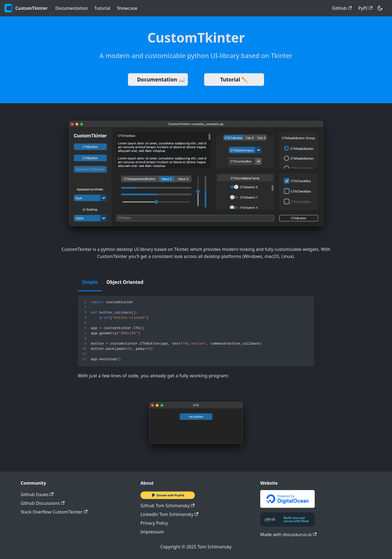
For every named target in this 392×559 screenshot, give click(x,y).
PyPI (365, 8)
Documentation (71, 8)
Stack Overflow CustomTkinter (54, 512)
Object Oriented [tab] (125, 282)
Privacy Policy (154, 523)
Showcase (127, 8)
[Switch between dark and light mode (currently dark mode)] (380, 8)
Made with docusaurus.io (288, 534)
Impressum (152, 532)
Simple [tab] (90, 282)
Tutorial (102, 8)
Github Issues (37, 494)
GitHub (342, 8)
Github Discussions (43, 503)
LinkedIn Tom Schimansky (169, 514)
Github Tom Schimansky (168, 506)
